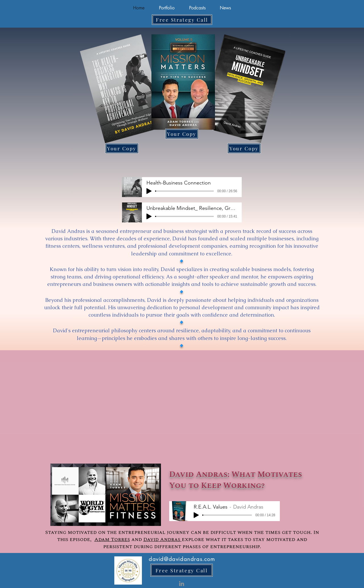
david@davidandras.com (182, 559)
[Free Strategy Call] (182, 20)
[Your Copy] (182, 134)
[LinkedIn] (182, 584)
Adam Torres (112, 539)
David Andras (163, 539)
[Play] (149, 191)
